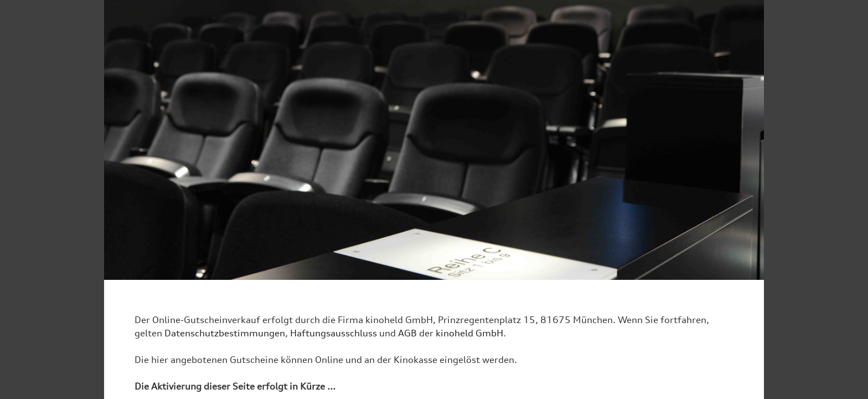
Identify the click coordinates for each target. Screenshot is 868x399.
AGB (407, 333)
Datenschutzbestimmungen (225, 333)
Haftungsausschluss (334, 333)
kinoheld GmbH (469, 333)
